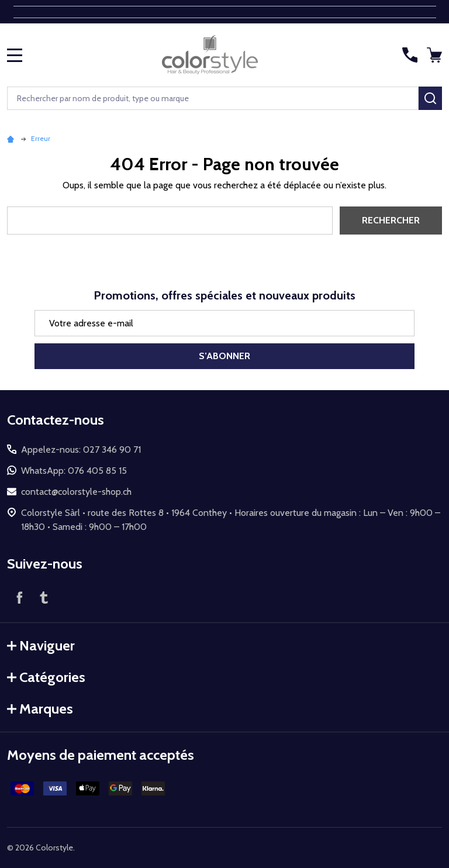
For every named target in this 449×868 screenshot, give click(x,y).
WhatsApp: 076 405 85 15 (74, 471)
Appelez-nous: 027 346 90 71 (81, 449)
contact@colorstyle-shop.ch (76, 492)
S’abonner (224, 356)
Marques (40, 709)
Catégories (46, 677)
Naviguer (41, 645)
